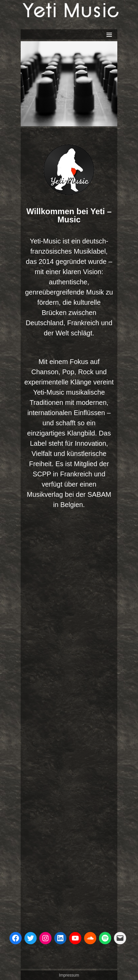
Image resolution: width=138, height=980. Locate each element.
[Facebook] (16, 938)
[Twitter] (31, 938)
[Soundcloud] (90, 938)
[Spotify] (105, 938)
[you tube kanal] (75, 938)
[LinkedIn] (60, 938)
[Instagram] (45, 938)
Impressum (69, 975)
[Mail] (120, 938)
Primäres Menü (109, 35)
